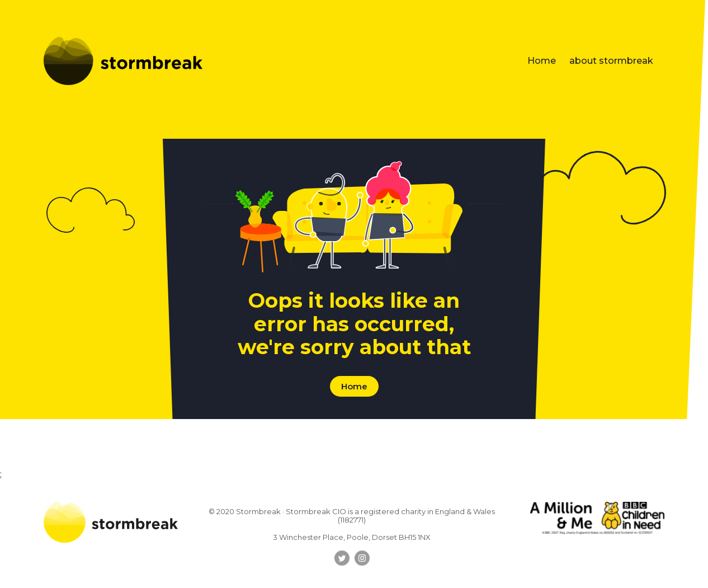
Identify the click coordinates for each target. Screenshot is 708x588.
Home (542, 61)
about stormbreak (611, 61)
